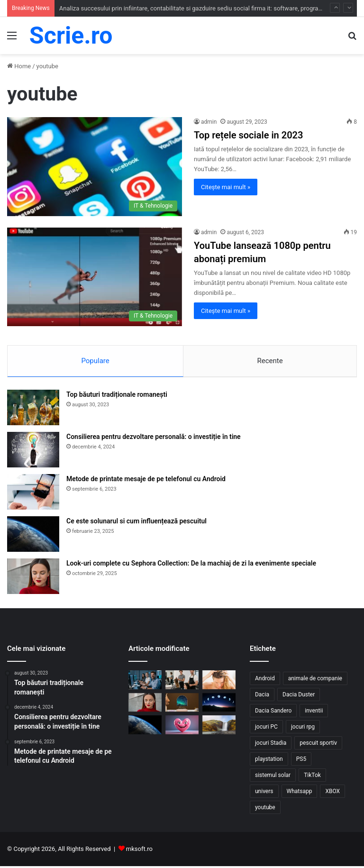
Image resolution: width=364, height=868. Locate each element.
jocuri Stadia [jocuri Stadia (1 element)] (271, 745)
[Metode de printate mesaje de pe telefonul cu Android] (33, 494)
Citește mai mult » (226, 187)
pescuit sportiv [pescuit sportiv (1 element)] (318, 745)
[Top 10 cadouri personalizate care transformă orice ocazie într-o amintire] (182, 704)
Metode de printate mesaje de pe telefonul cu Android (146, 481)
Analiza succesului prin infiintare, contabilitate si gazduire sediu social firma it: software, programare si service (209, 8)
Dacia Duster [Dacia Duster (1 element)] (299, 696)
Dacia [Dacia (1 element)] (262, 696)
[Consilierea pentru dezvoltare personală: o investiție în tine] (33, 452)
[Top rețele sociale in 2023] (95, 166)
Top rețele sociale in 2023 (248, 135)
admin (209, 122)
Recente (270, 361)
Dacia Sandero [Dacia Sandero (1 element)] (273, 713)
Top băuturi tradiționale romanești (117, 396)
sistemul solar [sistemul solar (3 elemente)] (273, 777)
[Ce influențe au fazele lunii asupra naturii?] (219, 704)
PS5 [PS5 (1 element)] (301, 761)
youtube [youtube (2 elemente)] (265, 809)
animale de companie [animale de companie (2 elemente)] (315, 680)
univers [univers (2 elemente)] (264, 793)
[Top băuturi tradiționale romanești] (33, 409)
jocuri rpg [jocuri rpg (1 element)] (303, 729)
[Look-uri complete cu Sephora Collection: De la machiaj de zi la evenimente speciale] (33, 578)
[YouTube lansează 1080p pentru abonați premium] (95, 277)
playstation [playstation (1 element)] (269, 761)
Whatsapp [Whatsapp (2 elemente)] (300, 793)
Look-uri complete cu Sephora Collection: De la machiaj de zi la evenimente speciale (191, 565)
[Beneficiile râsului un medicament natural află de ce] (182, 726)
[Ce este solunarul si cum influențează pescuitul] (33, 536)
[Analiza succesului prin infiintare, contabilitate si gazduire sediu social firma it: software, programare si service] (145, 681)
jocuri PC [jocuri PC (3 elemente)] (266, 729)
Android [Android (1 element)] (265, 680)
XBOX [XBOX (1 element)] (332, 793)
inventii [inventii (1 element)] (314, 713)
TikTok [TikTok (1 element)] (312, 777)
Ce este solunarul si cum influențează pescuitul (136, 523)
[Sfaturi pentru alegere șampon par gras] (219, 681)
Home (19, 66)
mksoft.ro (139, 851)
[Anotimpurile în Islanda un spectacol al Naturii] (219, 726)
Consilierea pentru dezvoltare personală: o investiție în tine (154, 439)
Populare (95, 361)
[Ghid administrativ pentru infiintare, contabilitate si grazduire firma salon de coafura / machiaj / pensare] (182, 681)
